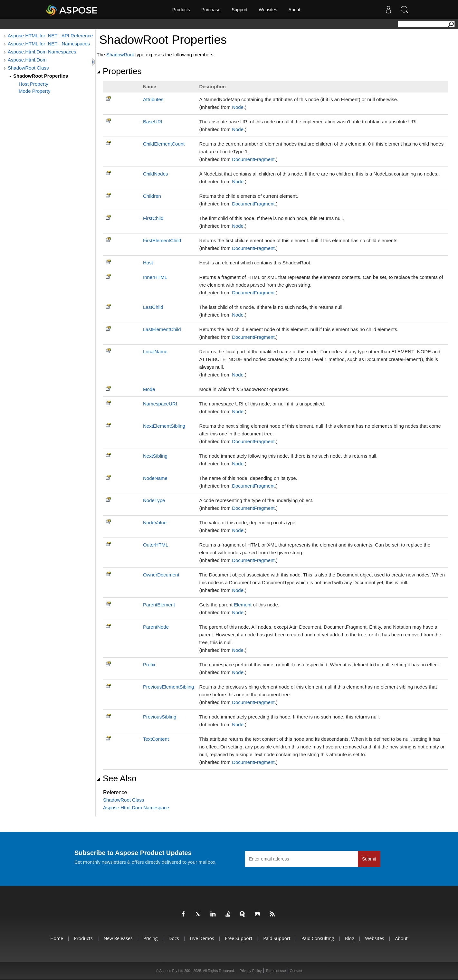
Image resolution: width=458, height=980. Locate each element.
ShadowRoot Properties (41, 76)
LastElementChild (162, 329)
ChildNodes (156, 174)
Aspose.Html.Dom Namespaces (42, 52)
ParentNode (156, 627)
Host (148, 263)
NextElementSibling (164, 426)
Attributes (153, 99)
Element (243, 605)
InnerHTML (155, 277)
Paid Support (277, 938)
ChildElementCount (164, 144)
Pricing (150, 938)
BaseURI (153, 122)
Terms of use (276, 971)
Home (57, 938)
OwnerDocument (161, 575)
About (295, 10)
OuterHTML (156, 545)
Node (238, 107)
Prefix (149, 665)
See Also (117, 778)
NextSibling (155, 456)
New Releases (118, 938)
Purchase (211, 10)
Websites (268, 10)
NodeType (154, 500)
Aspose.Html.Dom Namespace (136, 808)
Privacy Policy (251, 971)
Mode (149, 389)
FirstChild (153, 218)
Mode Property (34, 91)
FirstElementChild (162, 240)
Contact (296, 971)
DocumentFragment (253, 159)
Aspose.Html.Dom (27, 60)
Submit (369, 859)
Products (181, 10)
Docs (174, 938)
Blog (350, 938)
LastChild (153, 307)
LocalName (155, 352)
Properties (119, 71)
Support (239, 10)
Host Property (33, 84)
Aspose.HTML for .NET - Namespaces (49, 44)
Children (152, 196)
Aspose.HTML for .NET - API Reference (50, 36)
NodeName (155, 478)
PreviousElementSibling (168, 687)
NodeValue (155, 523)
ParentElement (159, 605)
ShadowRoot (120, 55)
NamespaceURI (160, 404)
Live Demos (202, 938)
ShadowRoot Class (28, 68)
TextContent (156, 739)
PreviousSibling (160, 717)
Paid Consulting (318, 938)
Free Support (239, 938)
